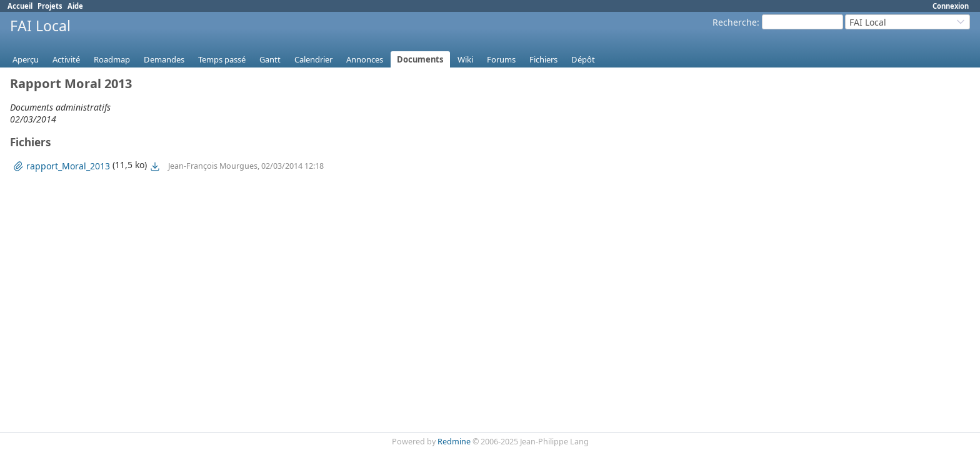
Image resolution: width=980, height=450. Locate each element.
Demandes (164, 59)
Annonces (365, 59)
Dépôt (583, 59)
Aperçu (26, 59)
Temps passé (222, 59)
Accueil (20, 6)
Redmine (454, 442)
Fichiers (543, 59)
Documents (420, 59)
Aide (75, 6)
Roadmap (112, 59)
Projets (50, 6)
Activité (66, 59)
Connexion (951, 6)
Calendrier (313, 59)
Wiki (465, 59)
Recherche (735, 22)
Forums (501, 59)
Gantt (270, 59)
